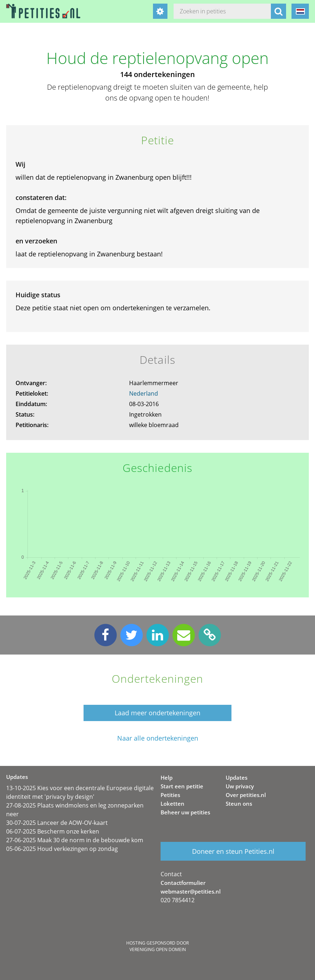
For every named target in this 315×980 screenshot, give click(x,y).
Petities (170, 795)
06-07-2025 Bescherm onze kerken (53, 831)
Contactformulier (183, 883)
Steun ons (239, 804)
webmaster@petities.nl (191, 891)
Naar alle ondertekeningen (158, 738)
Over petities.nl (246, 795)
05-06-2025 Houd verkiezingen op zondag (62, 849)
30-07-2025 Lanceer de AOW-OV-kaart (57, 823)
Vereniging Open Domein (158, 949)
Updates (237, 777)
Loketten (173, 804)
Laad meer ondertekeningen (157, 713)
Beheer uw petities (185, 812)
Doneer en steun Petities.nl (233, 851)
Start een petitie (182, 786)
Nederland (144, 393)
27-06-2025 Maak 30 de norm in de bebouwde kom (75, 840)
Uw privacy (240, 786)
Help (167, 777)
